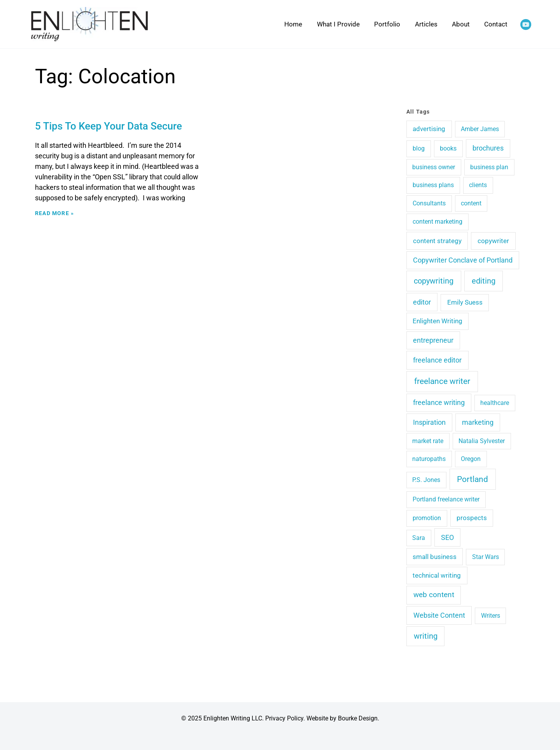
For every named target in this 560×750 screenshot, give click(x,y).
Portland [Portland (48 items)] (472, 479)
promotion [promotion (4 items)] (427, 518)
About (461, 24)
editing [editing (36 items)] (484, 281)
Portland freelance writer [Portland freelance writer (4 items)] (446, 499)
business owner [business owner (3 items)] (434, 167)
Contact (496, 24)
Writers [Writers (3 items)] (491, 616)
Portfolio (387, 24)
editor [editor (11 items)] (422, 302)
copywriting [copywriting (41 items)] (434, 281)
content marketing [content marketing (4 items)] (437, 222)
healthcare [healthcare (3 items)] (495, 403)
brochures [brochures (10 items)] (488, 148)
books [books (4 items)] (448, 148)
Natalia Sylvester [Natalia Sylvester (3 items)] (482, 441)
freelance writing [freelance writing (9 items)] (439, 403)
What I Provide (338, 24)
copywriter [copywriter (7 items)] (493, 241)
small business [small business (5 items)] (435, 557)
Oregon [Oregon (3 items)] (471, 459)
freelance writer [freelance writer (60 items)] (442, 381)
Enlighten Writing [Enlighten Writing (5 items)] (437, 321)
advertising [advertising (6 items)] (429, 129)
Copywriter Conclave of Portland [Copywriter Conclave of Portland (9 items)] (463, 260)
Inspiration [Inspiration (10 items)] (429, 422)
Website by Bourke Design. (343, 718)
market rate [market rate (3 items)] (428, 441)
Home (293, 24)
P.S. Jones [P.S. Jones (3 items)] (426, 480)
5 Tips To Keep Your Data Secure (108, 126)
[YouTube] (526, 25)
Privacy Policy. (285, 718)
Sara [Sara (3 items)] (419, 538)
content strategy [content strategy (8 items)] (437, 241)
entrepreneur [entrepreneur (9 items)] (433, 340)
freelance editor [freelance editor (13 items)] (437, 360)
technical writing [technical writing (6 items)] (437, 575)
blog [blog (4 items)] (419, 148)
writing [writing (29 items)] (426, 636)
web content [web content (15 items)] (434, 595)
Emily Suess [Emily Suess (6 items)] (465, 302)
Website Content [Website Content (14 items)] (439, 615)
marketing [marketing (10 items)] (478, 422)
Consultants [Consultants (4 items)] (429, 203)
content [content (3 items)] (471, 203)
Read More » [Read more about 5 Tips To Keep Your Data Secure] (54, 213)
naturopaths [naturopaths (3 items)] (429, 459)
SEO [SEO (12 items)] (447, 537)
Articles (426, 24)
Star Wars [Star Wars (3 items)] (486, 557)
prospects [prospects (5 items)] (472, 518)
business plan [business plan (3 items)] (489, 167)
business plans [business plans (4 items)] (433, 185)
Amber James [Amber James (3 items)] (480, 129)
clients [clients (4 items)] (478, 185)
